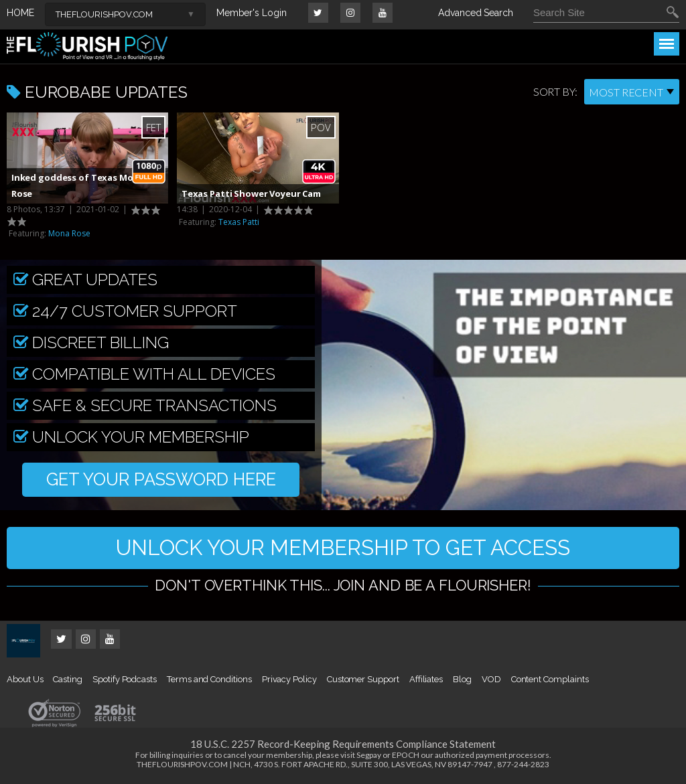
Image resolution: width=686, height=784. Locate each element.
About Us (25, 681)
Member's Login (252, 13)
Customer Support (363, 681)
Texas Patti (239, 222)
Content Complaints (550, 681)
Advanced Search (476, 13)
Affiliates (426, 681)
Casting (68, 681)
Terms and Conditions (209, 681)
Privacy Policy (289, 681)
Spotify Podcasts (125, 681)
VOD (491, 681)
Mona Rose (69, 233)
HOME (20, 13)
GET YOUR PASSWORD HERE (161, 480)
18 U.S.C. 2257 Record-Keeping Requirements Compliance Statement (343, 745)
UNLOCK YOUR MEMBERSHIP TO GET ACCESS (343, 548)
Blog (462, 681)
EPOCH (406, 756)
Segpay (369, 756)
